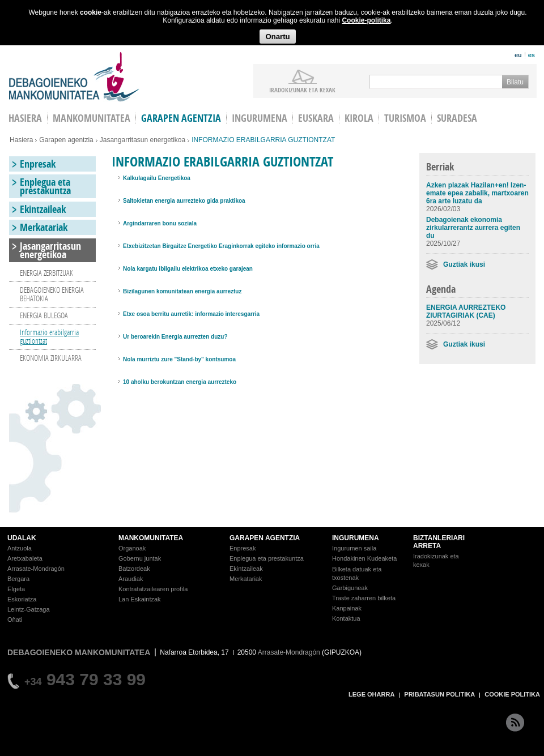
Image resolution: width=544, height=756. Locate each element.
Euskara (316, 118)
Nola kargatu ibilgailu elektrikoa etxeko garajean (188, 269)
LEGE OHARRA (371, 694)
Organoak (132, 548)
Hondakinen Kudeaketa (364, 558)
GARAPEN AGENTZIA (265, 538)
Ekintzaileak (43, 209)
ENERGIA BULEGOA (44, 315)
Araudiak (131, 579)
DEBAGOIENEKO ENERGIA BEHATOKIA (52, 294)
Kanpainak (347, 608)
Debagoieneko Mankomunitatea (74, 77)
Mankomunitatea (92, 118)
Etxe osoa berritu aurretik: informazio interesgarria (191, 314)
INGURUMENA (356, 538)
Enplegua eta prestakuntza (45, 186)
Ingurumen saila (354, 548)
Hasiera (21, 140)
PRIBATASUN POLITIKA (439, 694)
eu (518, 55)
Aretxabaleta (25, 558)
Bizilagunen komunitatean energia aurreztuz (182, 291)
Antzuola (20, 548)
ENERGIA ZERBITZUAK (46, 273)
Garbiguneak (350, 588)
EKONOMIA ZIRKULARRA (51, 358)
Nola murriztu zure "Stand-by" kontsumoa (179, 359)
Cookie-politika (366, 20)
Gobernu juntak (140, 558)
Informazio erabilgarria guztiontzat (49, 336)
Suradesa (457, 118)
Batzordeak (134, 569)
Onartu (277, 37)
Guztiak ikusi (464, 264)
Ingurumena (260, 118)
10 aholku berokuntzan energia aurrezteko (180, 382)
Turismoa (405, 118)
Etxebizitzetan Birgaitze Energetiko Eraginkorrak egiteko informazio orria (221, 246)
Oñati (15, 620)
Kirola (359, 118)
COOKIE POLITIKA (512, 694)
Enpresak (38, 164)
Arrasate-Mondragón (36, 569)
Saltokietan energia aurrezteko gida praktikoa (184, 201)
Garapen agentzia (181, 118)
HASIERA (25, 118)
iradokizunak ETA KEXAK (302, 89)
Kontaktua (346, 618)
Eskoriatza (22, 599)
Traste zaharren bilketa (364, 598)
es (532, 55)
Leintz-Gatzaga (29, 609)
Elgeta (16, 589)
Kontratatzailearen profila (153, 589)
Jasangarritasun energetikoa (143, 140)
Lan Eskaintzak (140, 599)
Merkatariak (44, 227)
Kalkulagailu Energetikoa (157, 178)
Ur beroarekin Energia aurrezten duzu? (175, 337)
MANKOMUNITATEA (151, 538)
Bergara (18, 579)
